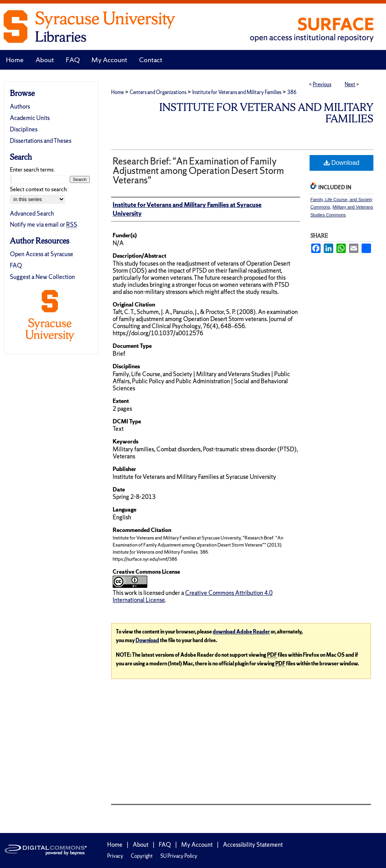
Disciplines (24, 129)
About (141, 845)
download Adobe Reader (241, 632)
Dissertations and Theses (41, 141)
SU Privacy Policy (179, 856)
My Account (197, 845)
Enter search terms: (32, 170)
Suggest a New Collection (42, 277)
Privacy (115, 856)
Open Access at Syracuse (42, 254)
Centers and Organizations (158, 92)
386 (292, 92)
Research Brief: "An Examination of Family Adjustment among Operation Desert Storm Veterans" (198, 171)
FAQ (16, 265)
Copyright (142, 856)
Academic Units (30, 118)
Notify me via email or (44, 224)
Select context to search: (39, 189)
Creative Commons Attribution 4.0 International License (193, 596)
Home (117, 92)
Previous (322, 84)
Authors (20, 106)
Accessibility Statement (253, 845)
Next (350, 84)
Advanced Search (32, 213)
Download (342, 163)
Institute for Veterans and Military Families (237, 92)
